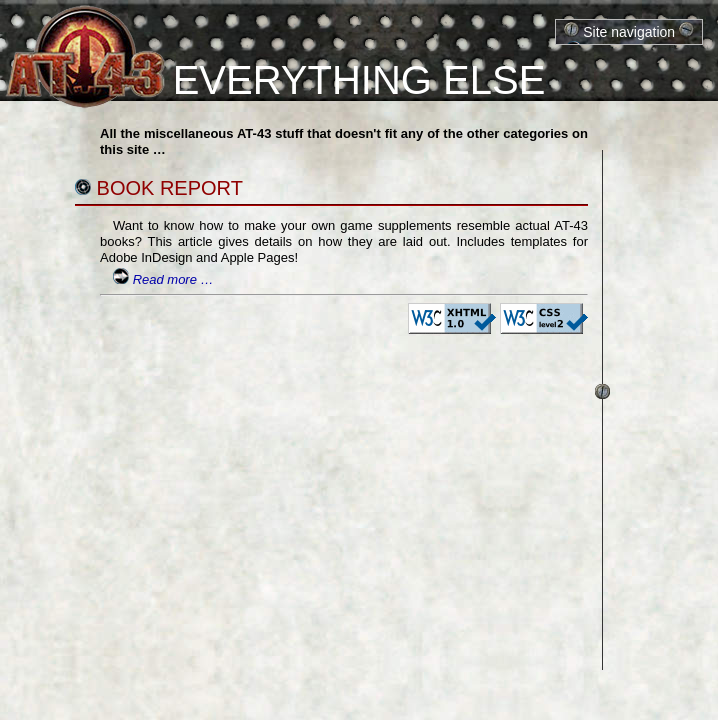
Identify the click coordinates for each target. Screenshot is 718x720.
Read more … (173, 279)
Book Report (170, 188)
